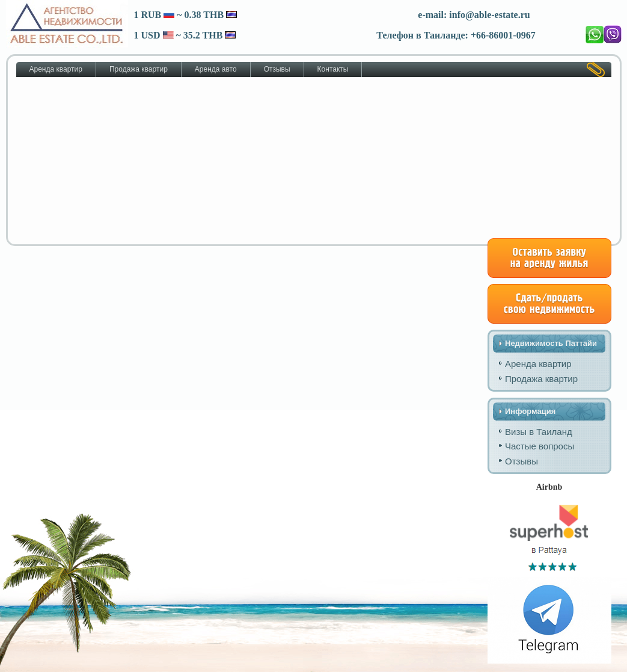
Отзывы (277, 69)
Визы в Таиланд (539, 432)
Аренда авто (216, 69)
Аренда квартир (56, 69)
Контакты (333, 69)
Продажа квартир (139, 69)
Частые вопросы (540, 446)
